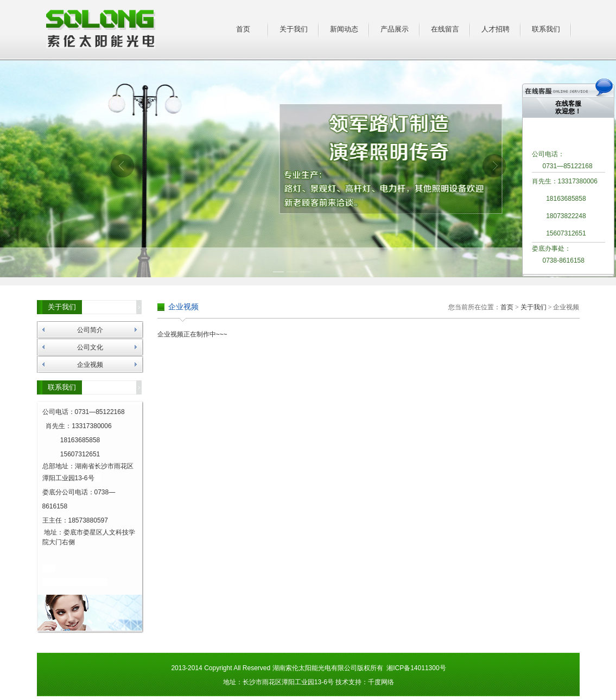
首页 (243, 29)
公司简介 (90, 330)
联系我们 (546, 29)
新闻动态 (344, 29)
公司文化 (90, 347)
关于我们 (294, 29)
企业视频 (90, 365)
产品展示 (395, 29)
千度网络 (381, 682)
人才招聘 (496, 29)
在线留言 (445, 29)
